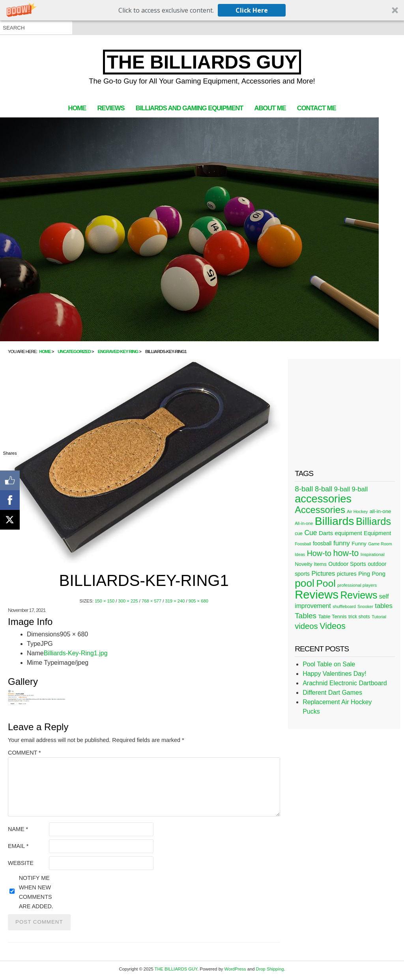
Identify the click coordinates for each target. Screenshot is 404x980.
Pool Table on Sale (329, 664)
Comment (24, 753)
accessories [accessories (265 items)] (323, 499)
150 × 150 (105, 601)
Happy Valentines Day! (335, 674)
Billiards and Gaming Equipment (189, 108)
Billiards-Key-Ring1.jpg (76, 653)
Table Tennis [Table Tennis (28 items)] (332, 616)
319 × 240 (175, 601)
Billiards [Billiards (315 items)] (335, 521)
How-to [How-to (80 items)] (319, 553)
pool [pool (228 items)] (305, 583)
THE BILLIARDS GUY (202, 62)
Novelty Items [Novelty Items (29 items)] (311, 564)
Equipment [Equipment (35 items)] (377, 533)
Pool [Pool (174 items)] (326, 583)
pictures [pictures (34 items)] (347, 574)
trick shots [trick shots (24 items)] (359, 617)
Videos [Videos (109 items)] (333, 626)
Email (18, 846)
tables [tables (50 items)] (384, 606)
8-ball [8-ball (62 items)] (324, 489)
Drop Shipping (270, 969)
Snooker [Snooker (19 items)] (365, 606)
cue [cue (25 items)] (299, 534)
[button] (202, 10)
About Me (270, 108)
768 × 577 (151, 601)
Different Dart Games (332, 693)
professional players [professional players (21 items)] (357, 585)
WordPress (235, 969)
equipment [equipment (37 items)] (348, 533)
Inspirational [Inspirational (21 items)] (373, 554)
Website (21, 863)
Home (77, 108)
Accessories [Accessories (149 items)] (320, 510)
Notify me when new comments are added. (36, 892)
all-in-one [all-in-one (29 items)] (381, 511)
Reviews (111, 108)
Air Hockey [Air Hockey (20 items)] (357, 511)
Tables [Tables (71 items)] (306, 616)
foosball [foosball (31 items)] (322, 544)
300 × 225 (128, 601)
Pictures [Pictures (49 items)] (323, 574)
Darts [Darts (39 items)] (326, 533)
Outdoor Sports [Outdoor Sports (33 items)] (347, 564)
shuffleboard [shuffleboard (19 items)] (344, 606)
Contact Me (317, 108)
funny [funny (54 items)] (342, 543)
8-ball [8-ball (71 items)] (304, 489)
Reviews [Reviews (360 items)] (317, 594)
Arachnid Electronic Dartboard (345, 683)
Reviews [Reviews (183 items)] (359, 595)
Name (18, 829)
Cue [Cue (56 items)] (310, 533)
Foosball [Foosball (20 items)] (303, 544)
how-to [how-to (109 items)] (346, 553)
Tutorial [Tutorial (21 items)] (379, 617)
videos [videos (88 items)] (306, 626)
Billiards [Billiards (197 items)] (373, 521)
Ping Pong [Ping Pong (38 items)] (372, 574)
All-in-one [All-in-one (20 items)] (304, 523)
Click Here (252, 10)
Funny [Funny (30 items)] (359, 544)
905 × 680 (198, 601)
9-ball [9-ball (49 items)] (342, 489)
